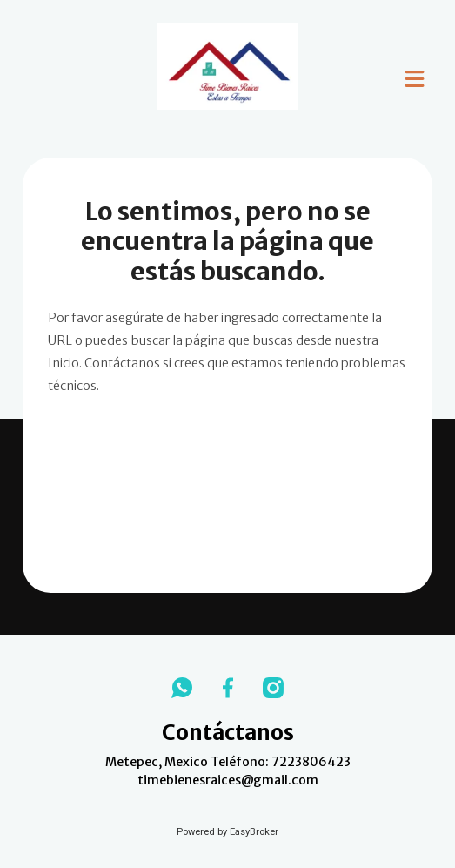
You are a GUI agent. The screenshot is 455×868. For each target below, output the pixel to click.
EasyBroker (254, 832)
